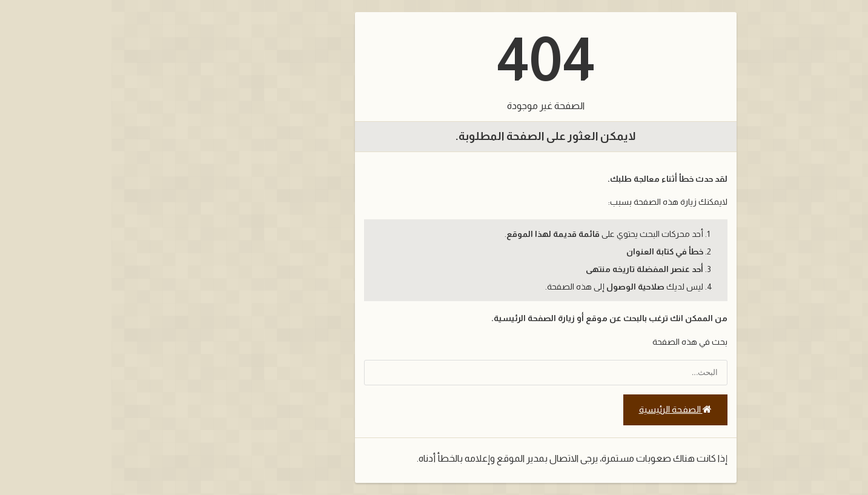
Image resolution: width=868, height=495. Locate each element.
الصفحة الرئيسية (564, 410)
